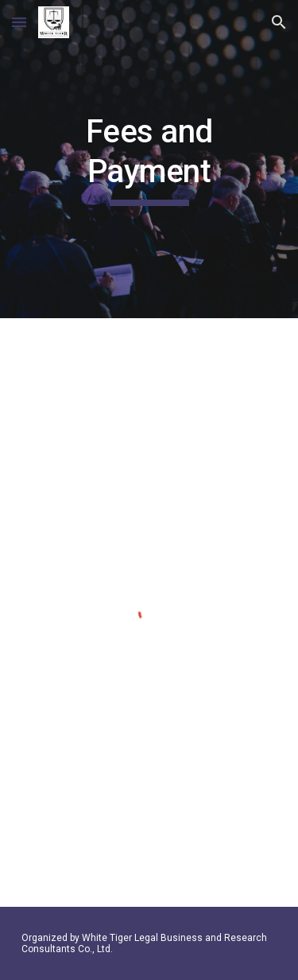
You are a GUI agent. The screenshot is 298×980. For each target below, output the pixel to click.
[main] (149, 159)
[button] (19, 22)
